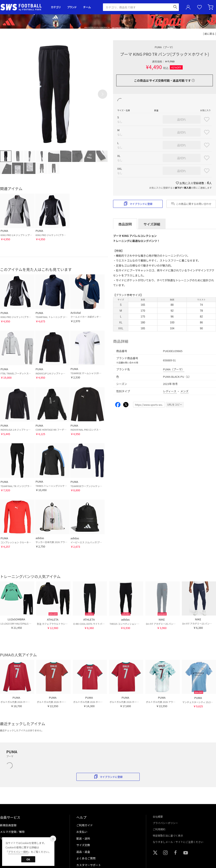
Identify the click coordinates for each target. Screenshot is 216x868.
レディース (170, 391)
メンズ (184, 391)
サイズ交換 (83, 845)
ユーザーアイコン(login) (188, 7)
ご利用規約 (159, 829)
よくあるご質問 (86, 858)
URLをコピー (175, 404)
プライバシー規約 (18, 852)
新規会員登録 (8, 825)
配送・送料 (83, 838)
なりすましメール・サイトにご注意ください (178, 842)
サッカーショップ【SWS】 (22, 7)
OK (28, 859)
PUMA (164, 47)
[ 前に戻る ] (210, 34)
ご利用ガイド (85, 825)
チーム (87, 7)
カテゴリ (56, 7)
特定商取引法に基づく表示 (168, 835)
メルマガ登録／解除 (12, 832)
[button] (103, 94)
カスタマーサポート (89, 865)
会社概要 (158, 817)
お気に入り (200, 7)
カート (211, 7)
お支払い (82, 832)
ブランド (72, 7)
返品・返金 (83, 852)
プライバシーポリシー (165, 823)
